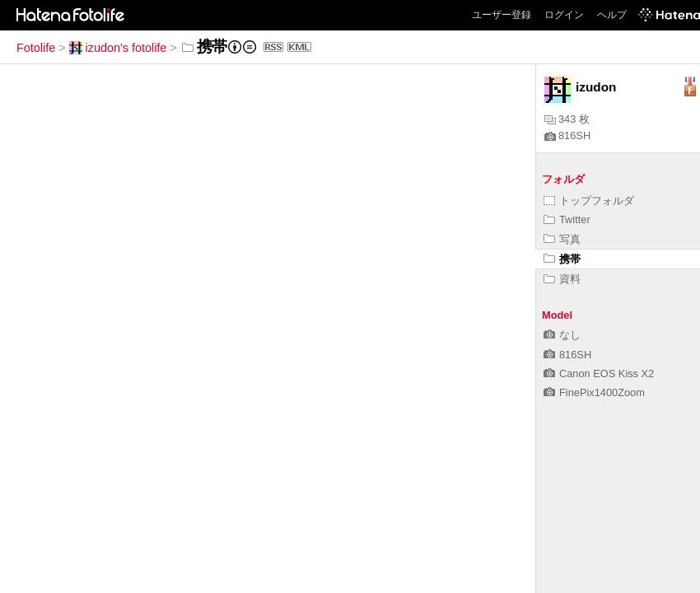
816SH (567, 135)
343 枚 (567, 119)
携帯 (562, 259)
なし (562, 335)
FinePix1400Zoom (594, 392)
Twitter (567, 219)
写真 (562, 239)
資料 (562, 279)
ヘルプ (612, 15)
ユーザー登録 (502, 15)
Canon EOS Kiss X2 (599, 374)
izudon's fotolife (118, 48)
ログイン (564, 15)
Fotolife (36, 48)
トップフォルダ (589, 201)
